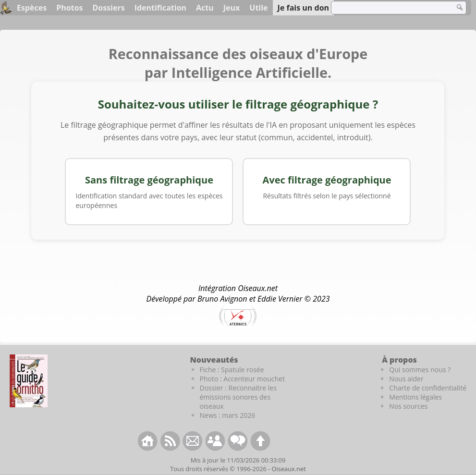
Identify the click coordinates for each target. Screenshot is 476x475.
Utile (258, 8)
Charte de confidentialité (428, 388)
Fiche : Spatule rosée (232, 370)
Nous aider (406, 379)
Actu (205, 8)
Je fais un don (304, 8)
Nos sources (408, 406)
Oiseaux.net (289, 469)
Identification (160, 8)
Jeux (232, 8)
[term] (387, 8)
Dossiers (108, 8)
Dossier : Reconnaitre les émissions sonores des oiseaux (238, 397)
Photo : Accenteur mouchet (242, 379)
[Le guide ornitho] (29, 381)
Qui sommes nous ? (420, 370)
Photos (69, 8)
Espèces (32, 8)
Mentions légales (415, 397)
